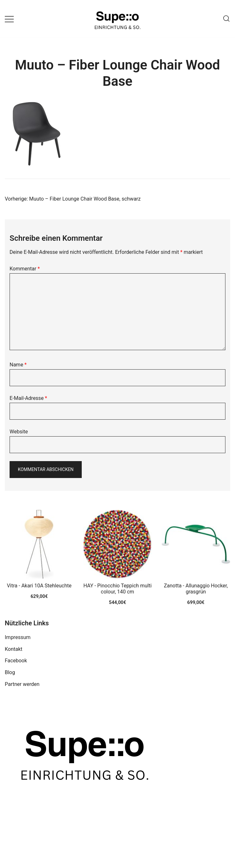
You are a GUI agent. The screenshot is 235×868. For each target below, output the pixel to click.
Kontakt (14, 649)
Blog (10, 672)
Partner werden (22, 684)
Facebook (16, 661)
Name (18, 365)
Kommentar (25, 269)
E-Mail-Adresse (28, 398)
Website (19, 432)
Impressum (18, 637)
